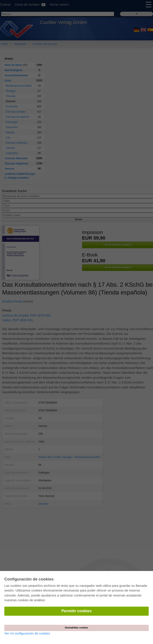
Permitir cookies (76, 611)
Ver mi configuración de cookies (27, 633)
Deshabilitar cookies (77, 628)
